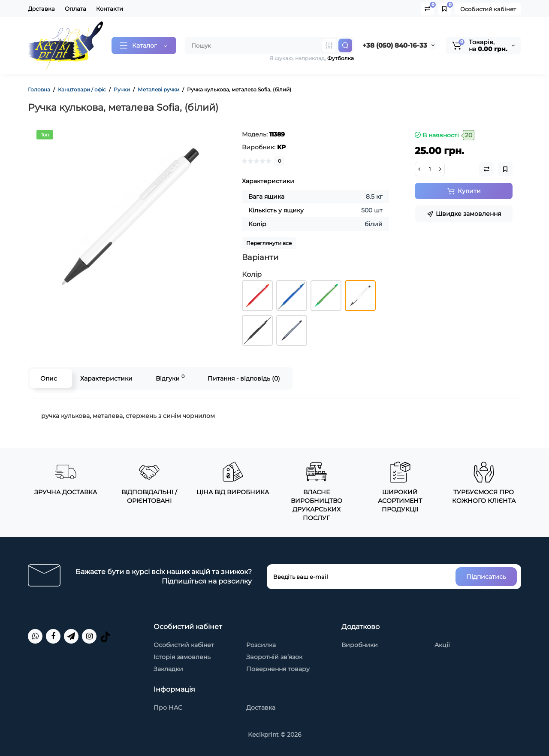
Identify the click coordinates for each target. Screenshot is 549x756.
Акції (442, 645)
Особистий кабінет (488, 9)
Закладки (168, 669)
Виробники (360, 645)
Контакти (110, 9)
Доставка (41, 9)
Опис (49, 378)
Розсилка (261, 645)
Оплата (75, 9)
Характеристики (106, 378)
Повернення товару (278, 669)
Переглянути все (269, 243)
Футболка (341, 58)
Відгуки (170, 378)
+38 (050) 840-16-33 (395, 45)
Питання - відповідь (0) (244, 378)
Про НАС (168, 708)
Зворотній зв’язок (274, 657)
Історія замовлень (182, 657)
